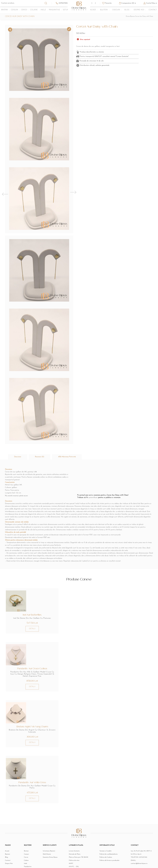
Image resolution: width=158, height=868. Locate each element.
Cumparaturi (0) (128, 3)
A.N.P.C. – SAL (74, 846)
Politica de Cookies (106, 836)
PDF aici (47, 513)
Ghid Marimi (47, 833)
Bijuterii (104, 10)
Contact (153, 10)
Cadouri (116, 10)
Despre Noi (139, 10)
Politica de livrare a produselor (110, 839)
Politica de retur (74, 839)
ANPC (71, 842)
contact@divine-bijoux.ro (139, 842)
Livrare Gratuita (74, 830)
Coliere (34, 10)
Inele (43, 10)
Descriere (18, 433)
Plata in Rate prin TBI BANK (79, 836)
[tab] (18, 433)
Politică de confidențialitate (109, 833)
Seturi (66, 10)
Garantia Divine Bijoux (50, 836)
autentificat (94, 474)
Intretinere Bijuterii (49, 830)
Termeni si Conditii (106, 830)
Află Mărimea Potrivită (68, 433)
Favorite (108, 3)
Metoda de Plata (75, 833)
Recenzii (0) (40, 433)
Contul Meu (151, 3)
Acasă (93, 10)
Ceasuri (14, 10)
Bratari (5, 10)
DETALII (30, 606)
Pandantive (54, 10)
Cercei (24, 10)
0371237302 (63, 3)
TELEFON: (139, 836)
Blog (127, 10)
